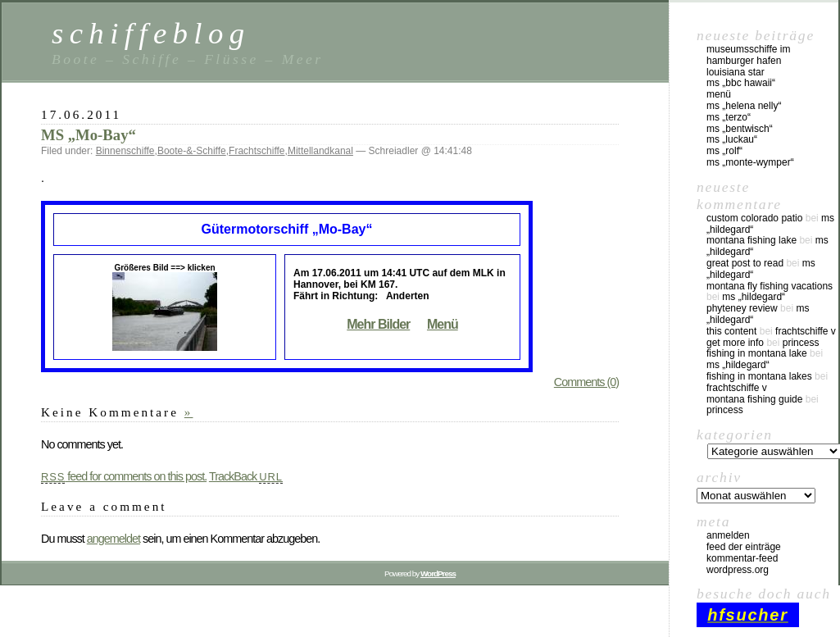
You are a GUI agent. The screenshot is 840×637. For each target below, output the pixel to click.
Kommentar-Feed (742, 558)
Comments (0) (586, 382)
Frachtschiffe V (806, 331)
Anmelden (728, 535)
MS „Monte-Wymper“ (750, 162)
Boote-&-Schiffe (192, 151)
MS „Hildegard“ (754, 297)
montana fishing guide (754, 399)
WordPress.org (738, 570)
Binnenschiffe (125, 151)
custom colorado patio (754, 218)
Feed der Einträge (744, 547)
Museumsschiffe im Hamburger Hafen (748, 55)
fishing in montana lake (757, 353)
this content (731, 331)
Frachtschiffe (257, 151)
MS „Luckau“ (732, 139)
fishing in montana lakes (759, 376)
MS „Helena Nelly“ (744, 106)
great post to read (745, 263)
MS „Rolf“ (724, 151)
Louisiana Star (736, 72)
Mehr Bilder (378, 324)
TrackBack (246, 476)
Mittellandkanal (320, 151)
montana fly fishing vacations (770, 286)
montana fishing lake (751, 240)
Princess (801, 343)
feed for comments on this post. (124, 476)
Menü (443, 324)
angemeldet (114, 539)
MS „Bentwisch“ (740, 129)
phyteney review (742, 308)
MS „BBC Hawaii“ (741, 83)
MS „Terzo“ (729, 117)
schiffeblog (151, 33)
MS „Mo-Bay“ (89, 135)
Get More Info (735, 343)
